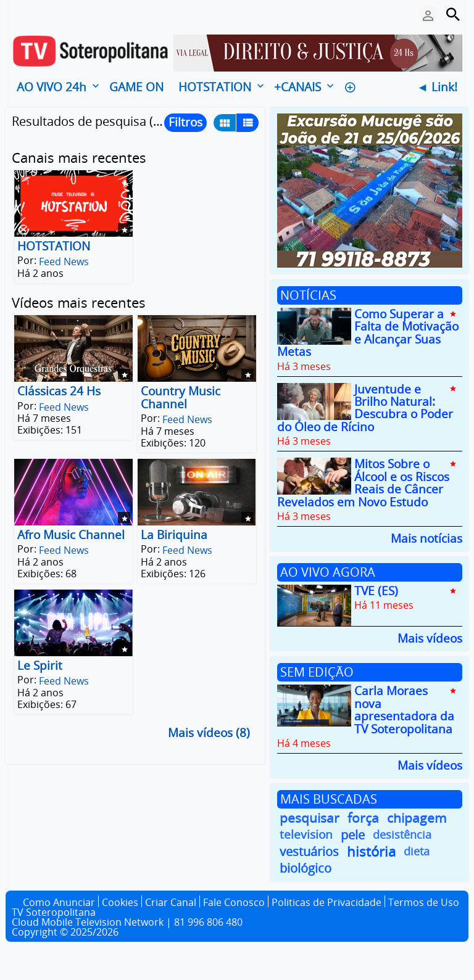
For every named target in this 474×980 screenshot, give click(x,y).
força (363, 818)
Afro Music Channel (71, 535)
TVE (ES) (376, 591)
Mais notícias (426, 537)
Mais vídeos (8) (209, 733)
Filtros (185, 122)
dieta (417, 851)
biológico (306, 868)
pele (353, 835)
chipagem (417, 818)
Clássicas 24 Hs (59, 392)
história (371, 851)
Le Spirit (40, 665)
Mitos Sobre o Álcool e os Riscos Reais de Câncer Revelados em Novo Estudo (363, 483)
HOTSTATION (54, 246)
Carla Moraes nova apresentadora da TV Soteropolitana (404, 710)
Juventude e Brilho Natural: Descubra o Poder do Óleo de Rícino (365, 408)
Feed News (64, 261)
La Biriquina (174, 535)
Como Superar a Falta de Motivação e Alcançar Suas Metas (368, 333)
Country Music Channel (181, 398)
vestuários (309, 851)
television (306, 835)
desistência (402, 834)
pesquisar (310, 818)
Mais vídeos (430, 637)
